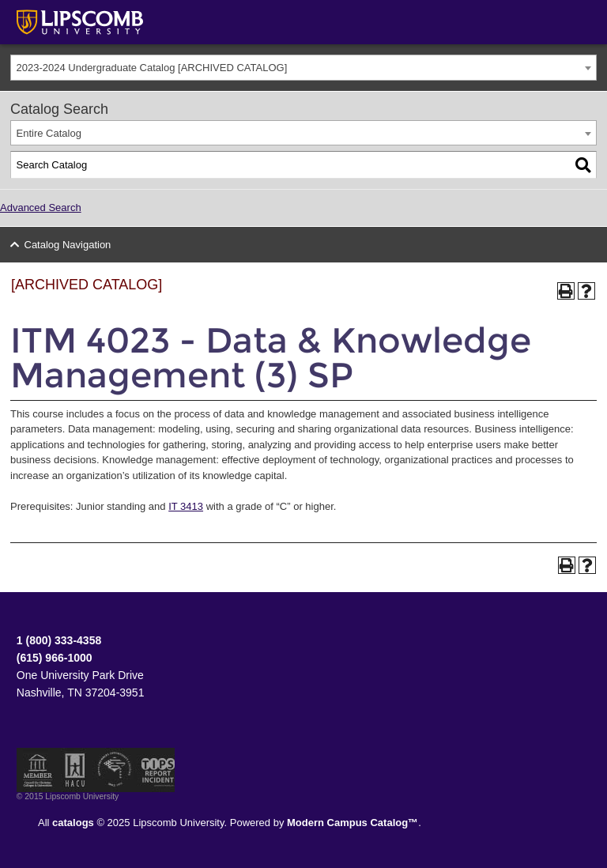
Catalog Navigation (68, 245)
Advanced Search (41, 208)
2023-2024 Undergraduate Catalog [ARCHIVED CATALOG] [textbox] (152, 68)
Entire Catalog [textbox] (49, 133)
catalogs (73, 823)
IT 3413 (186, 506)
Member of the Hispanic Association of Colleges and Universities (75, 770)
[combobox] (303, 68)
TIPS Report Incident (157, 770)
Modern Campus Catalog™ (353, 823)
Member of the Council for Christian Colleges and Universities (38, 770)
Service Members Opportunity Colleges (115, 770)
